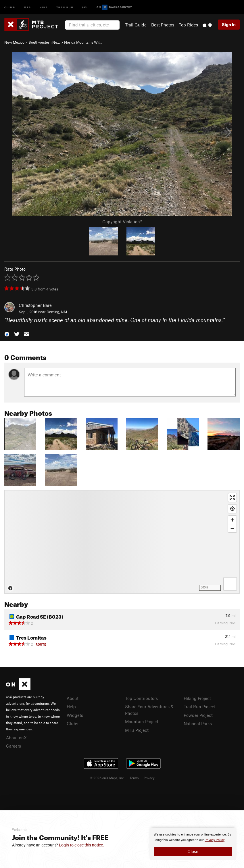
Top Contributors (141, 698)
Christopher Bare (35, 305)
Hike (44, 7)
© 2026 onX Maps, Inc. (107, 778)
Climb (10, 7)
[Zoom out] (232, 528)
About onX (16, 738)
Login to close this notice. (81, 845)
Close (193, 851)
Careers (14, 746)
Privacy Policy (215, 840)
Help (71, 707)
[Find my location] (232, 509)
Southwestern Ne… (44, 42)
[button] (7, 333)
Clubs (72, 723)
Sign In (229, 24)
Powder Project (198, 715)
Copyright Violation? (122, 222)
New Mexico (14, 42)
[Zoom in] (232, 520)
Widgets (75, 715)
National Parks (198, 723)
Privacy (149, 778)
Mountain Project (142, 721)
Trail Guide (136, 25)
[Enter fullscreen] (232, 497)
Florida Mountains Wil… (83, 42)
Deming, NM (57, 312)
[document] (193, 844)
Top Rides (188, 25)
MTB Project (137, 730)
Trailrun (65, 7)
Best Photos (163, 25)
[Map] (122, 542)
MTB (27, 7)
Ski (85, 7)
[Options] (230, 584)
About (73, 698)
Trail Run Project (200, 707)
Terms (134, 778)
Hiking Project (197, 698)
